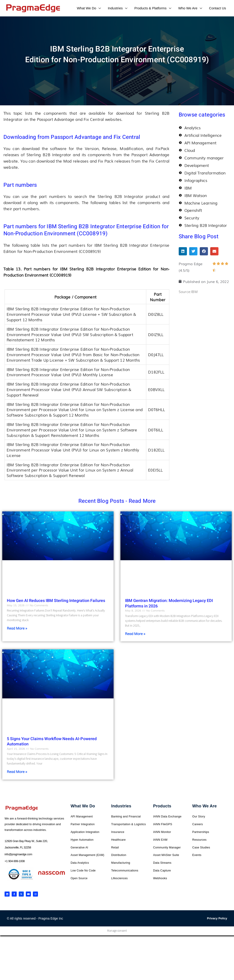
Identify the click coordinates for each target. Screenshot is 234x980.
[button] (183, 254)
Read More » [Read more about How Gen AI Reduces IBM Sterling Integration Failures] (17, 628)
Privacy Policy (217, 918)
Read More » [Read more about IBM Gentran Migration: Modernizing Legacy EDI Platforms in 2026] (135, 633)
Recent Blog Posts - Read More (117, 501)
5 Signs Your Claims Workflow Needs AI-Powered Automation (52, 741)
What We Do (83, 806)
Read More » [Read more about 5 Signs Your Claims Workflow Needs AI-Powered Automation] (17, 771)
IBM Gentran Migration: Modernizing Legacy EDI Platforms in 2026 (169, 603)
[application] (99, 8)
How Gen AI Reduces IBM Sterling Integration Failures (56, 601)
